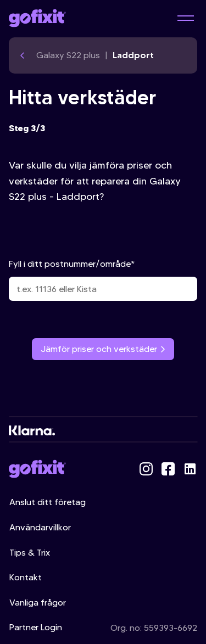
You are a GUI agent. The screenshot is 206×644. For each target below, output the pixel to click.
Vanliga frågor (38, 603)
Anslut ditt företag (48, 502)
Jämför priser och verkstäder (103, 349)
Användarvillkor (40, 527)
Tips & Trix (30, 553)
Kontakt (26, 577)
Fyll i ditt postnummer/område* (103, 280)
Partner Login (36, 627)
